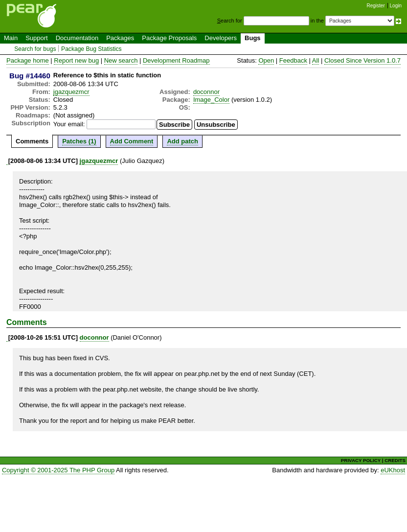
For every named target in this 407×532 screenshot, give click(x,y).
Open (266, 60)
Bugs (253, 38)
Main (11, 38)
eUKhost (393, 470)
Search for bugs (35, 49)
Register (376, 6)
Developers (221, 38)
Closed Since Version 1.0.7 (362, 60)
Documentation (77, 38)
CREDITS (395, 460)
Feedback (293, 60)
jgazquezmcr (71, 92)
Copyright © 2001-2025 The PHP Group (58, 470)
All (316, 60)
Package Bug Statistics (91, 49)
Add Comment (132, 141)
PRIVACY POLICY (361, 460)
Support (37, 38)
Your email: (69, 124)
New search (121, 60)
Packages (120, 38)
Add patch (182, 141)
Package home (28, 60)
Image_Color (211, 100)
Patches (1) (79, 141)
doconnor (206, 92)
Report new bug (76, 60)
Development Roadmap (176, 60)
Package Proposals (169, 38)
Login (396, 6)
